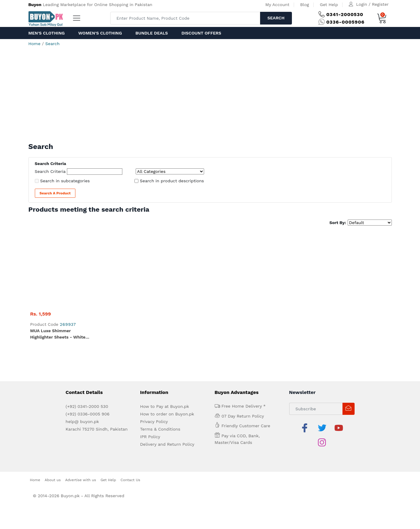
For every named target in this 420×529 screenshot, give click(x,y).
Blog (304, 5)
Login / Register (372, 4)
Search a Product (55, 193)
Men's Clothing (47, 33)
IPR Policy (150, 366)
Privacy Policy (154, 351)
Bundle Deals (152, 33)
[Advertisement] (210, 97)
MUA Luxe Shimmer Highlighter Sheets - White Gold (58, 264)
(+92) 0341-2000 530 (87, 336)
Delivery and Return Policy (167, 374)
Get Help (329, 5)
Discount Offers (201, 33)
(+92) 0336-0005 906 (88, 344)
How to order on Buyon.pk (167, 344)
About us (53, 395)
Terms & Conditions (160, 359)
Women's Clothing (100, 33)
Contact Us (130, 395)
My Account (277, 5)
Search (276, 18)
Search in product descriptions (172, 181)
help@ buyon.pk (82, 351)
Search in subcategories (65, 181)
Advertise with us (81, 395)
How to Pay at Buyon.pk (165, 336)
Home (35, 44)
